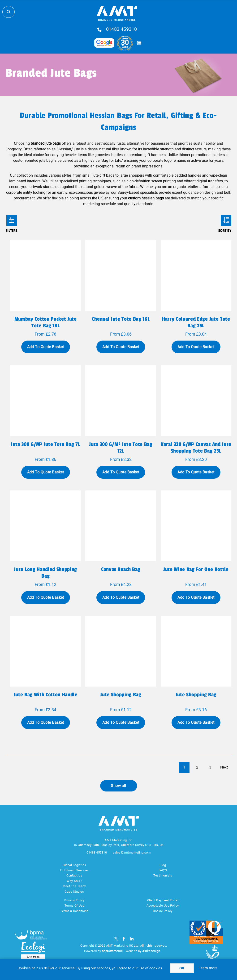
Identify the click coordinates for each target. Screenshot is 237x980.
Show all (118, 786)
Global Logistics (74, 865)
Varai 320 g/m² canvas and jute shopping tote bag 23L (196, 448)
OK (182, 968)
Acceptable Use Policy (163, 906)
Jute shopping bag (121, 695)
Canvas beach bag (121, 569)
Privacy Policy (74, 900)
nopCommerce (112, 951)
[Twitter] (116, 939)
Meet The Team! (74, 886)
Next (224, 767)
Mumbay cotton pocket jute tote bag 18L (46, 322)
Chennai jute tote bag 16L (121, 319)
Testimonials (163, 875)
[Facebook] (124, 939)
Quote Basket (139, 43)
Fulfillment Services (74, 870)
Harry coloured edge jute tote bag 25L (196, 322)
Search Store (9, 12)
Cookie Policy (163, 911)
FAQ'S (163, 870)
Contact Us (74, 875)
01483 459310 (122, 29)
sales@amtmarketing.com (131, 852)
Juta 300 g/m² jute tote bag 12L (121, 448)
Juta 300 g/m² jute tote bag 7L (45, 444)
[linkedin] (132, 939)
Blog (163, 865)
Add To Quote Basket (46, 347)
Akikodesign (151, 951)
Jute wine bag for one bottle (196, 569)
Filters (12, 220)
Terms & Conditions (74, 911)
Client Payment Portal (163, 900)
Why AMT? (74, 881)
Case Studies (74, 892)
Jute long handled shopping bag (45, 573)
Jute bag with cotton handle (46, 695)
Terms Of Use (74, 906)
